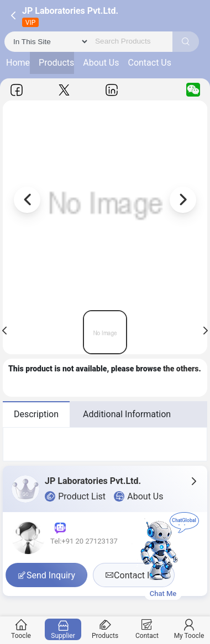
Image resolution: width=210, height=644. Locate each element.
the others (181, 369)
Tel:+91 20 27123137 (84, 541)
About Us (101, 63)
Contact (147, 629)
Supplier (63, 629)
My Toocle (189, 629)
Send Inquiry (46, 575)
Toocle (21, 629)
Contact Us (149, 63)
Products (56, 63)
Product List (75, 497)
